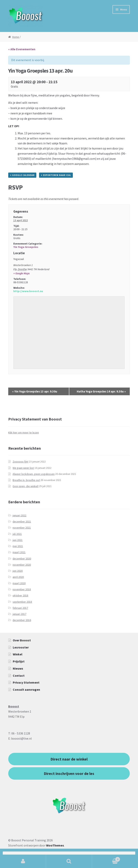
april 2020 (18, 577)
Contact (19, 676)
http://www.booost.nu (28, 291)
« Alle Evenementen (22, 49)
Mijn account (23, 861)
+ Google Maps (21, 273)
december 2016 (22, 620)
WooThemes (55, 845)
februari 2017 (20, 608)
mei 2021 (18, 546)
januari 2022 (19, 515)
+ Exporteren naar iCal (56, 175)
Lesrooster (21, 647)
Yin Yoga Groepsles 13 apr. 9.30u (35, 391)
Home (16, 37)
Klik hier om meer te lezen (24, 433)
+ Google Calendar (22, 175)
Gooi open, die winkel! (26, 486)
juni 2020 (18, 571)
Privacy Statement (26, 682)
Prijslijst (19, 661)
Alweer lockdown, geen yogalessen (34, 474)
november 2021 (22, 528)
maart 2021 (19, 552)
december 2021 (22, 521)
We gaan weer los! (23, 468)
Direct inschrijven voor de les (69, 773)
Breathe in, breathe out (26, 480)
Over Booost (22, 640)
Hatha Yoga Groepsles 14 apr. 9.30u (101, 391)
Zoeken (69, 861)
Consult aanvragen (26, 690)
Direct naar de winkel (69, 759)
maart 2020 (19, 583)
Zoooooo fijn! (20, 462)
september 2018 (22, 602)
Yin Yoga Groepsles (26, 247)
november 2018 (22, 589)
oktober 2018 (20, 595)
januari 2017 (19, 614)
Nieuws (18, 668)
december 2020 (22, 559)
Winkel (18, 654)
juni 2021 (18, 540)
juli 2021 (17, 534)
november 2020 (22, 565)
